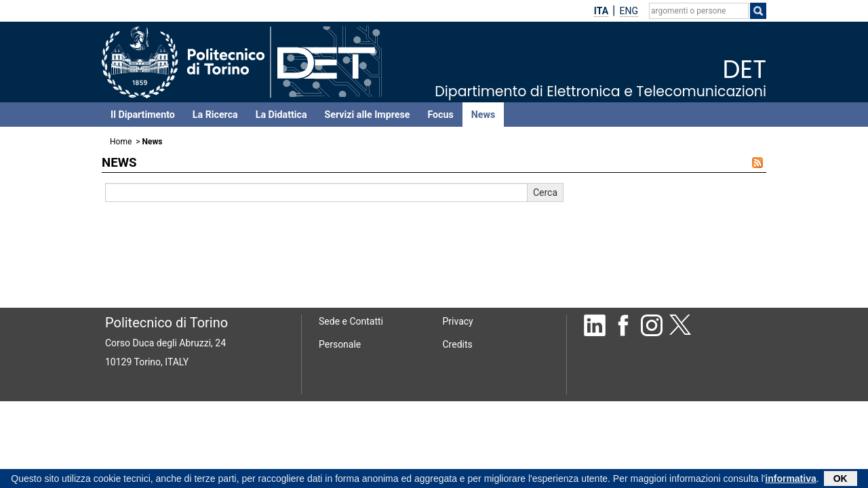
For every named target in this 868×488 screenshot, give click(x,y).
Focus (440, 115)
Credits (458, 344)
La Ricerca (215, 115)
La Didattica (281, 115)
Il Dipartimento (143, 115)
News (483, 115)
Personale (340, 344)
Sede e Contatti (351, 321)
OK (841, 480)
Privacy (458, 321)
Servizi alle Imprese (368, 115)
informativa (790, 480)
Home (121, 142)
